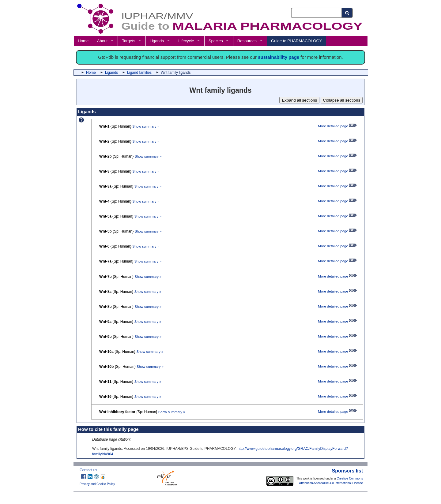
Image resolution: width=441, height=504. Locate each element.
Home (83, 41)
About (102, 41)
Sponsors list (347, 471)
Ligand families (139, 73)
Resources (247, 41)
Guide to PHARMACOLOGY (296, 41)
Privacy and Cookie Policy (97, 484)
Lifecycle (186, 41)
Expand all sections (299, 100)
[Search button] (347, 13)
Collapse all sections (342, 100)
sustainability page (279, 57)
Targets (128, 41)
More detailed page (337, 126)
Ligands (157, 41)
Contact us (88, 470)
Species (216, 41)
